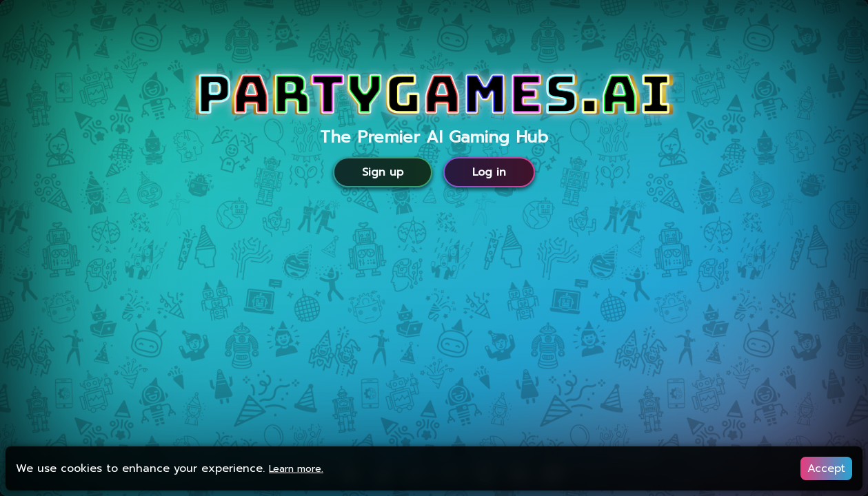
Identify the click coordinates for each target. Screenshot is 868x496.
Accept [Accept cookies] (826, 468)
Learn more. (296, 469)
